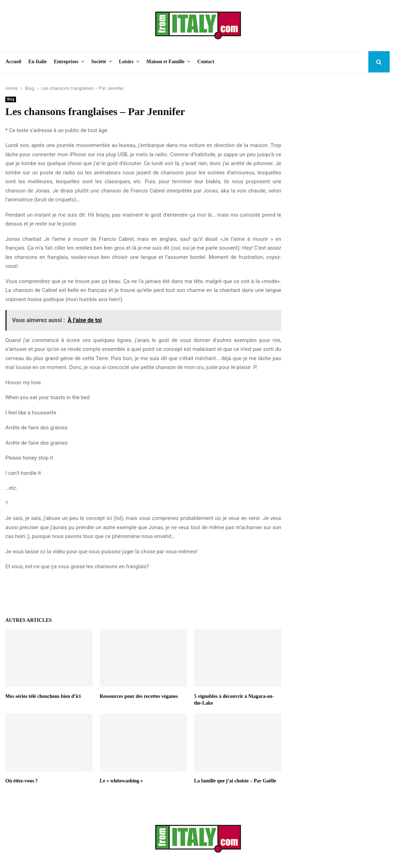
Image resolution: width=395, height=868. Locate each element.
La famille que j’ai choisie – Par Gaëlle (235, 781)
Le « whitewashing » (121, 781)
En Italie (38, 62)
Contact (206, 62)
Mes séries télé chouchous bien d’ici (43, 696)
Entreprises (66, 62)
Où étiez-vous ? (22, 781)
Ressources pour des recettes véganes (139, 696)
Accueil (14, 62)
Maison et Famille (166, 62)
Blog (11, 99)
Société (99, 62)
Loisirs (126, 62)
